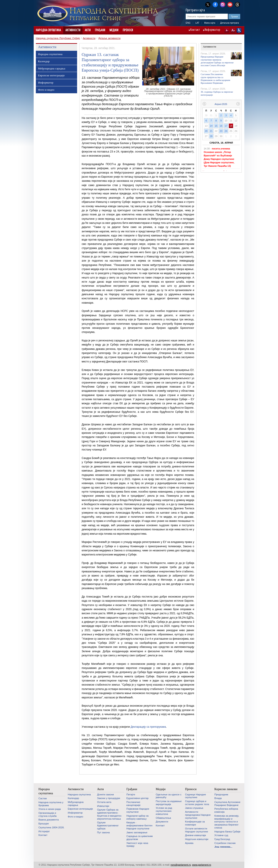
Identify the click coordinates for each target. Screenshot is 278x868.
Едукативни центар (137, 798)
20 (206, 131)
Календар (44, 61)
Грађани (100, 30)
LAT (197, 23)
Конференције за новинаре (195, 823)
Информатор (212, 30)
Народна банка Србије (227, 832)
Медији (114, 30)
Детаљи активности (109, 38)
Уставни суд (221, 835)
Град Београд (222, 839)
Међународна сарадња (52, 68)
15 (216, 126)
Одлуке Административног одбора (108, 825)
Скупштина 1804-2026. (51, 827)
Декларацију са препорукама (148, 727)
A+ (233, 30)
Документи (162, 822)
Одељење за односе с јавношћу (169, 796)
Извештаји (103, 806)
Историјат (44, 831)
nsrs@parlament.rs (181, 865)
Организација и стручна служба (47, 814)
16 (221, 126)
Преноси (128, 30)
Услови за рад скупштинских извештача (164, 811)
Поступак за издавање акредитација (169, 803)
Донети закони (105, 794)
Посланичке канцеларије (133, 804)
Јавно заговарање (137, 832)
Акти (88, 30)
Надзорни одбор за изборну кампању (137, 817)
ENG (188, 23)
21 (211, 131)
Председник (221, 794)
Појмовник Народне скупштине (138, 810)
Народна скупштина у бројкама (51, 804)
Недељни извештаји (197, 839)
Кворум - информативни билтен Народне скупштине (139, 825)
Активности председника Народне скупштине (198, 815)
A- (227, 30)
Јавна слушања (194, 808)
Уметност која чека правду (137, 845)
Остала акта (104, 802)
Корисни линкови (226, 789)
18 (231, 126)
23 (221, 131)
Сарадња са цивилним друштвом (140, 838)
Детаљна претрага (230, 23)
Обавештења (163, 818)
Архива (189, 843)
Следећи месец (238, 104)
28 (211, 136)
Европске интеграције (51, 75)
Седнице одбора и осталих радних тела (197, 803)
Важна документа (49, 820)
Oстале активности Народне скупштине (197, 830)
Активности (73, 30)
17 (226, 126)
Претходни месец (204, 104)
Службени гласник (225, 843)
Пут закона (103, 832)
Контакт (195, 30)
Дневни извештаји (195, 835)
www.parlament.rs (202, 865)
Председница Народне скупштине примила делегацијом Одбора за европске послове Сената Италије (217, 61)
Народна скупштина (48, 30)
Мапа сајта (210, 23)
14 (211, 126)
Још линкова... (223, 847)
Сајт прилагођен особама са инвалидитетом (239, 30)
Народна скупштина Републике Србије (58, 38)
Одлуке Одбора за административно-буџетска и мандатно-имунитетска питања (110, 814)
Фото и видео (46, 90)
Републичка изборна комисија (226, 810)
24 (226, 131)
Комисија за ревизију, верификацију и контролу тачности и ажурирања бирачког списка (227, 822)
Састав (43, 798)
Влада (218, 798)
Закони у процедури (109, 798)
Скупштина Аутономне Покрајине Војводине (227, 804)
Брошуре (44, 824)
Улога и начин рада (50, 809)
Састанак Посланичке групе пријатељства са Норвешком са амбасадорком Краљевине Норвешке (215, 79)
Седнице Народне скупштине (195, 796)
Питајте (131, 794)
